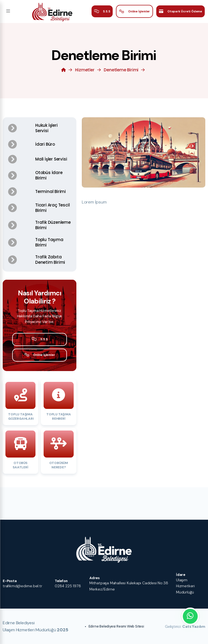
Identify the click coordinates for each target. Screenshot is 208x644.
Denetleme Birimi (121, 70)
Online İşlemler (134, 11)
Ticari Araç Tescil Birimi (52, 208)
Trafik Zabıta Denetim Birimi (50, 260)
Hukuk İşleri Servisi (46, 128)
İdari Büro (45, 144)
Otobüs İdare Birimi (49, 175)
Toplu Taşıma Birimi (49, 242)
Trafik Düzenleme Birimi (53, 225)
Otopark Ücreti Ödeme (181, 11)
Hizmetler (85, 70)
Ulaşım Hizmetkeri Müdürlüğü (185, 586)
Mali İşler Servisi (51, 159)
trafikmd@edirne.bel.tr (22, 586)
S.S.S (102, 11)
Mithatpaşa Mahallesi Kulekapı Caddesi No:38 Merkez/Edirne (129, 586)
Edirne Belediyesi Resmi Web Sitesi (116, 626)
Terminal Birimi (51, 191)
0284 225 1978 (68, 586)
